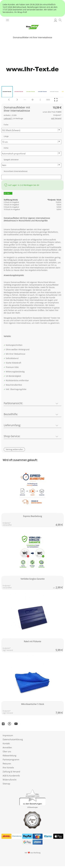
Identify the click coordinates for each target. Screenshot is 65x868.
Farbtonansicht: (13, 403)
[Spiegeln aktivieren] (31, 165)
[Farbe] (31, 130)
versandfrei (7, 525)
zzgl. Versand (8, 650)
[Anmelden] (55, 20)
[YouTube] (18, 724)
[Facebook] (11, 724)
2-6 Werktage (13, 118)
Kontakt (6, 743)
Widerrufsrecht (10, 780)
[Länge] (31, 142)
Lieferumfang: (12, 425)
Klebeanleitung (9, 755)
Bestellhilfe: (11, 414)
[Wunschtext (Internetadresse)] (31, 177)
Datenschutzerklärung (13, 739)
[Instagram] (3, 724)
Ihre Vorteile (8, 768)
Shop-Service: (12, 436)
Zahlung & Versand (11, 772)
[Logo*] (33, 23)
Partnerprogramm (11, 759)
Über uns (7, 751)
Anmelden (7, 747)
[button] (7, 20)
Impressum (8, 735)
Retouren (7, 764)
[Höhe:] (31, 154)
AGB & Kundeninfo (11, 776)
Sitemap (6, 784)
